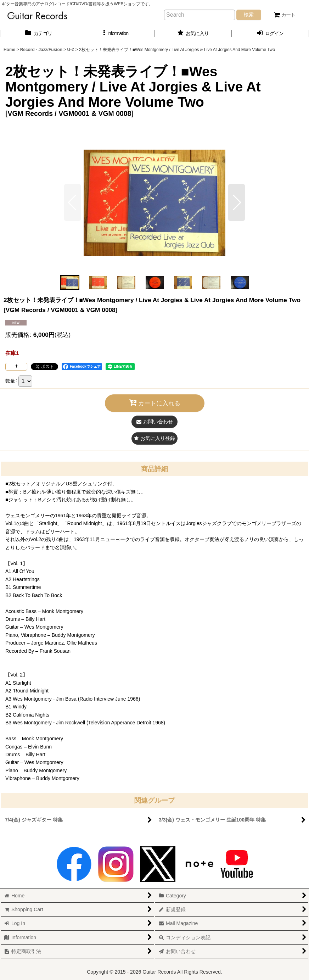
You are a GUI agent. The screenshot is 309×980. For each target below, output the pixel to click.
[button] (116, 34)
